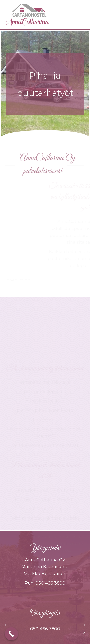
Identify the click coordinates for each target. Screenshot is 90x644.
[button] (45, 629)
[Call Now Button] (11, 634)
